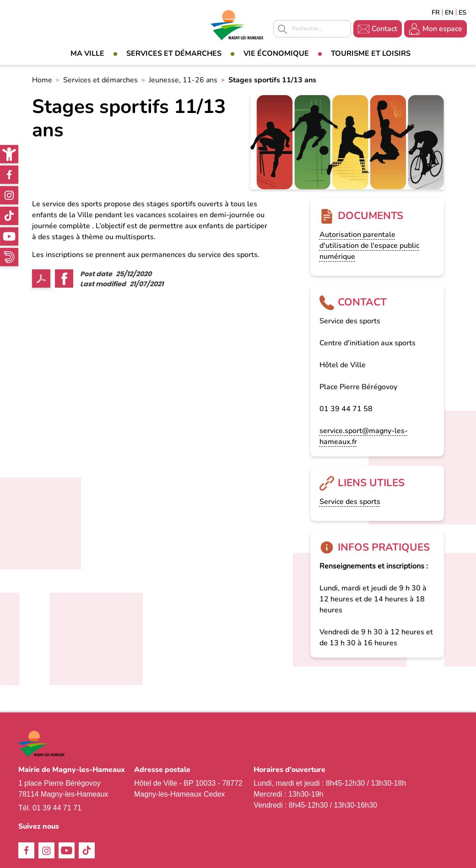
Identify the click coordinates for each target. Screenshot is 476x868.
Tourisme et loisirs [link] (371, 54)
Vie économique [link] (276, 54)
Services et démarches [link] (174, 54)
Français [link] (436, 12)
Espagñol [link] (463, 12)
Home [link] (42, 80)
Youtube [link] (9, 236)
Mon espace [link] (442, 29)
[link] (9, 154)
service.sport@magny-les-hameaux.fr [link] (364, 436)
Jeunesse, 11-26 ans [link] (183, 80)
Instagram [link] (9, 195)
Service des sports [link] (350, 502)
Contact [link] (384, 29)
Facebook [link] (9, 175)
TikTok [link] (9, 216)
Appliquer (282, 29)
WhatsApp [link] (9, 257)
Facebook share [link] (64, 279)
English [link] (449, 12)
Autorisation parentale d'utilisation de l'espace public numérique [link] (369, 246)
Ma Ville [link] (87, 54)
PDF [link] (41, 279)
